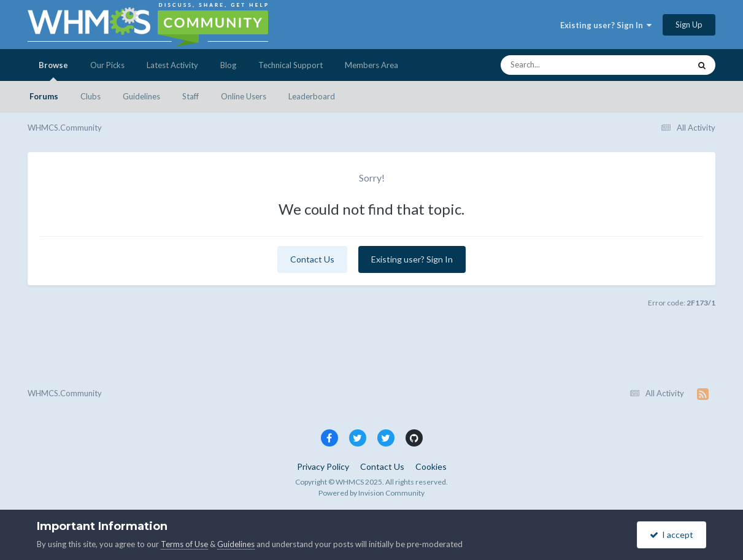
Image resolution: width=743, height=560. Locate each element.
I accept (672, 535)
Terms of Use (184, 544)
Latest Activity (172, 65)
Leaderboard (312, 96)
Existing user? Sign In (606, 25)
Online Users (244, 96)
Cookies (431, 466)
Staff (191, 96)
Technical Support (291, 65)
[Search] (562, 65)
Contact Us (312, 259)
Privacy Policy (323, 466)
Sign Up (689, 25)
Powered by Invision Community (372, 493)
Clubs (90, 96)
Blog (228, 65)
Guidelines (141, 96)
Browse (53, 71)
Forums (44, 96)
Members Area (372, 65)
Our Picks (107, 65)
